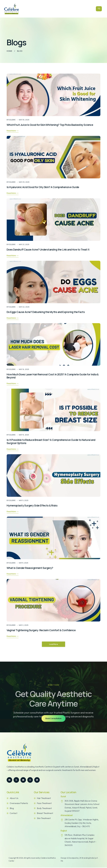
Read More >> (13, 131)
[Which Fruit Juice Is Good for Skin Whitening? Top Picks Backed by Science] (53, 95)
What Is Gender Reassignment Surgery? (30, 568)
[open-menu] (99, 9)
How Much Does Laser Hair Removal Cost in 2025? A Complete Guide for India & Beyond (53, 376)
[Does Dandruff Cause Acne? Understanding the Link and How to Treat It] (53, 220)
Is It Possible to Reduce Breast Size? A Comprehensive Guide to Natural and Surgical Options (52, 442)
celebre (12, 120)
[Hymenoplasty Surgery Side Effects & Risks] (53, 476)
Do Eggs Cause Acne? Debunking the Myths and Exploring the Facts (47, 312)
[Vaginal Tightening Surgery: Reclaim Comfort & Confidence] (53, 601)
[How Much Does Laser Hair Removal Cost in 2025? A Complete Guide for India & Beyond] (53, 345)
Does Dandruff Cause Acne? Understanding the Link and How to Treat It (49, 250)
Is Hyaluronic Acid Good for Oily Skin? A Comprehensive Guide (44, 187)
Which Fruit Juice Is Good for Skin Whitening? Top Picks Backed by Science (51, 125)
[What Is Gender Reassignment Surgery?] (53, 538)
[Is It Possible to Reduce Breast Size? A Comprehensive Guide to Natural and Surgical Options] (53, 410)
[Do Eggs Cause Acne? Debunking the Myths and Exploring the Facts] (53, 282)
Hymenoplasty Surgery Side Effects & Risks (32, 506)
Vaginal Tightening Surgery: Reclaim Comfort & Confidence (42, 631)
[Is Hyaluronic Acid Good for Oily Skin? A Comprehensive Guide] (53, 157)
